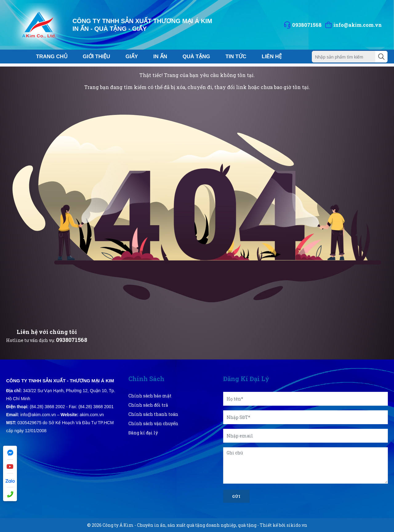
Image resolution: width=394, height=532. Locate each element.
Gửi (236, 496)
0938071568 (72, 340)
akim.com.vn (92, 415)
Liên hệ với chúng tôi (47, 332)
